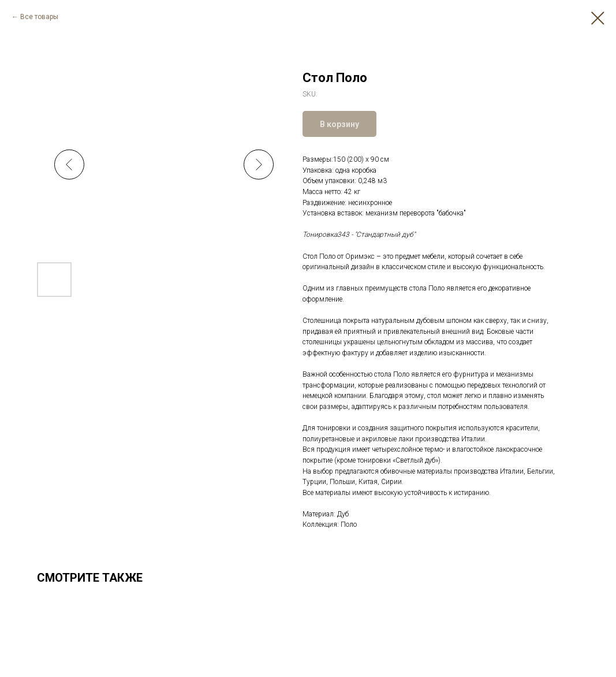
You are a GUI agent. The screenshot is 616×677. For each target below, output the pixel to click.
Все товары (39, 17)
